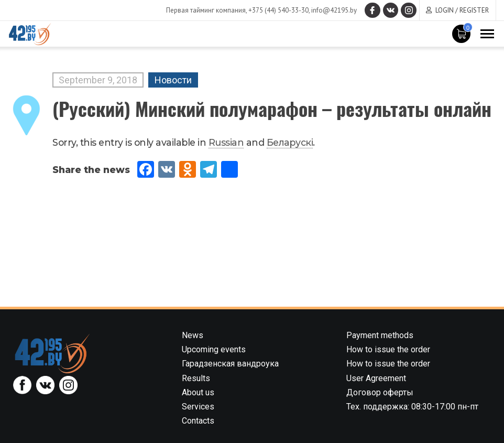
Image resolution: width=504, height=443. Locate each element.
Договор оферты (380, 392)
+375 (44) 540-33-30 (278, 10)
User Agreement (376, 378)
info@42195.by (333, 10)
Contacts (198, 421)
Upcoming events (214, 349)
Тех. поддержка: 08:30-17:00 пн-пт (412, 407)
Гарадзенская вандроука (230, 364)
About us (198, 392)
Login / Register (462, 10)
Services (198, 407)
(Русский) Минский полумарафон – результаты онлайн (272, 108)
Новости (173, 80)
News (193, 335)
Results (196, 378)
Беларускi (290, 142)
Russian (226, 142)
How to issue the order (388, 349)
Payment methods (380, 335)
